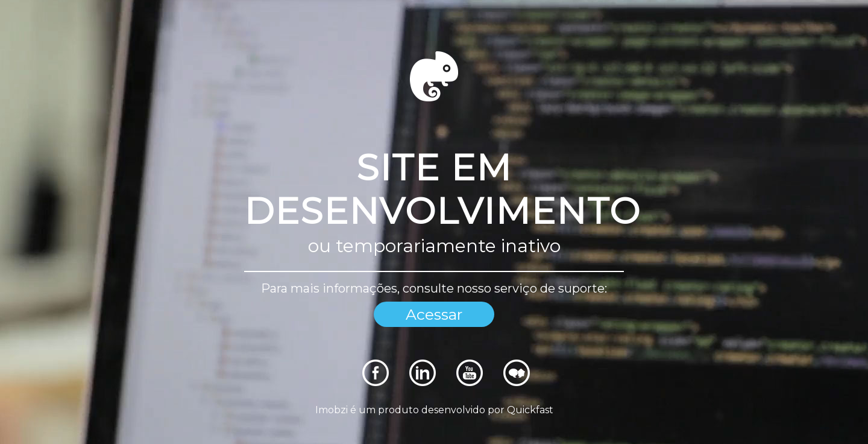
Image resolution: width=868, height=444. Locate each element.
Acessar (434, 314)
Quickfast (530, 410)
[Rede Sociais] (376, 383)
